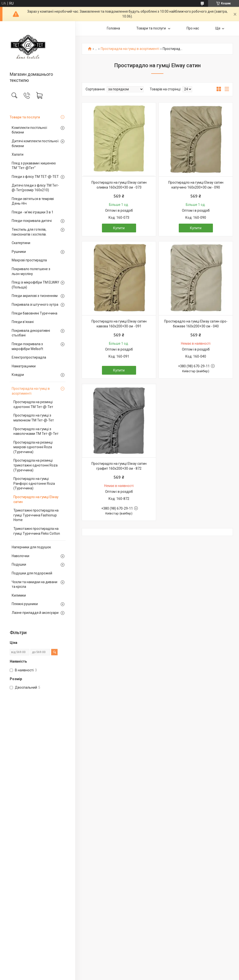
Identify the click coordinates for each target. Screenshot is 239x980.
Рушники (19, 252)
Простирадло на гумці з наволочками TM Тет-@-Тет (36, 431)
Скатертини (21, 243)
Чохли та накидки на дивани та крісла (35, 584)
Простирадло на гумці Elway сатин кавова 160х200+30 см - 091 (119, 324)
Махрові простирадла (29, 260)
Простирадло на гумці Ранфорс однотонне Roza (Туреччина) (34, 483)
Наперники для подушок (31, 547)
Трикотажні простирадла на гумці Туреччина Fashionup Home (36, 515)
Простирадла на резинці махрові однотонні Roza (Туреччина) (33, 447)
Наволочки (20, 556)
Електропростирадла (29, 357)
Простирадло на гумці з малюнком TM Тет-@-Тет (34, 418)
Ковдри (18, 375)
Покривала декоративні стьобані (31, 333)
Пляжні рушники (25, 604)
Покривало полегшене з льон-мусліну (31, 271)
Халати (18, 154)
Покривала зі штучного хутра (35, 304)
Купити (119, 228)
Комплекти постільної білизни (29, 130)
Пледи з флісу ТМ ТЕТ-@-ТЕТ (35, 177)
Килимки (19, 595)
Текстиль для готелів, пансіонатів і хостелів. (29, 232)
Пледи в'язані (23, 322)
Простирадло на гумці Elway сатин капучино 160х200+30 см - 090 (196, 185)
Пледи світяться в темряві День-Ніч (33, 201)
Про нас (193, 28)
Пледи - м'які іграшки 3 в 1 (33, 212)
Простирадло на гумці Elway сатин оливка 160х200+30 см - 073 (119, 185)
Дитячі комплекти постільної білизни (35, 143)
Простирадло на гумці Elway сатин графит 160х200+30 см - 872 (119, 466)
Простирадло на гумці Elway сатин (36, 499)
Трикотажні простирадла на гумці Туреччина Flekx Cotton (37, 531)
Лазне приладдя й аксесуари (35, 613)
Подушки (19, 564)
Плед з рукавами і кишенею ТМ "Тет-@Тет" (34, 166)
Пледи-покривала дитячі (32, 221)
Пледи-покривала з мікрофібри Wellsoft (27, 346)
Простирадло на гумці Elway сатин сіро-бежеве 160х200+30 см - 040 (196, 324)
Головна (113, 28)
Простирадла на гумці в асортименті (31, 391)
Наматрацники (24, 366)
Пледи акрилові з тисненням (35, 296)
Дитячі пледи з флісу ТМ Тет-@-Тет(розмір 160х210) (35, 188)
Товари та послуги (25, 117)
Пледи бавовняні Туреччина (35, 313)
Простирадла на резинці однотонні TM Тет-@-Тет (33, 404)
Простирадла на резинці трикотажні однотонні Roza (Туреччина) (35, 465)
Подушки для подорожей (32, 573)
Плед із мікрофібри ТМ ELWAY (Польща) (35, 285)
